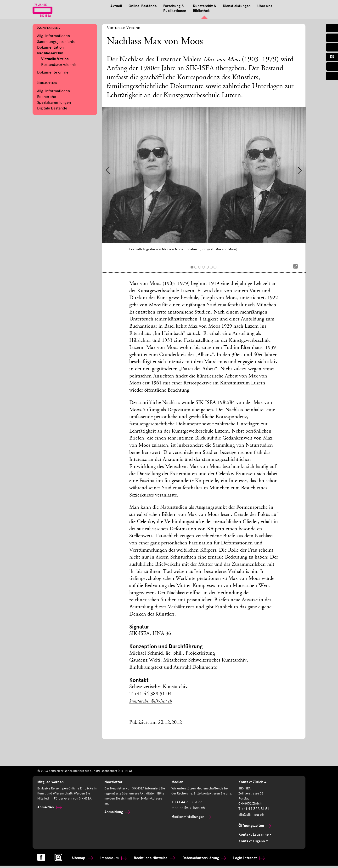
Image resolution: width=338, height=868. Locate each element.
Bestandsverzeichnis (59, 65)
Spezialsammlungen (54, 102)
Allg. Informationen (54, 36)
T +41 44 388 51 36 (185, 809)
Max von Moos (223, 60)
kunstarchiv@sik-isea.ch (152, 702)
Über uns (236, 6)
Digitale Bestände (52, 108)
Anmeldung (116, 814)
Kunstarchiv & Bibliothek (174, 9)
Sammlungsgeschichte (56, 42)
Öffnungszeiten (254, 827)
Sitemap (82, 860)
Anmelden (49, 809)
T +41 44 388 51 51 (252, 811)
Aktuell (82, 6)
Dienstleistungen (207, 6)
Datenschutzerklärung (198, 860)
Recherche (47, 97)
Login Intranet (240, 860)
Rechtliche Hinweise (150, 860)
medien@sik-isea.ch (187, 814)
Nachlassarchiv (50, 53)
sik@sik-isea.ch (250, 817)
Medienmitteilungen (190, 823)
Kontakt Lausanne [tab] (256, 836)
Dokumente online (53, 72)
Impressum (111, 860)
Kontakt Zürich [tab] (253, 782)
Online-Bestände (110, 6)
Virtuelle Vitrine (55, 59)
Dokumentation (50, 47)
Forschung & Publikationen (143, 9)
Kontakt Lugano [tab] (254, 843)
